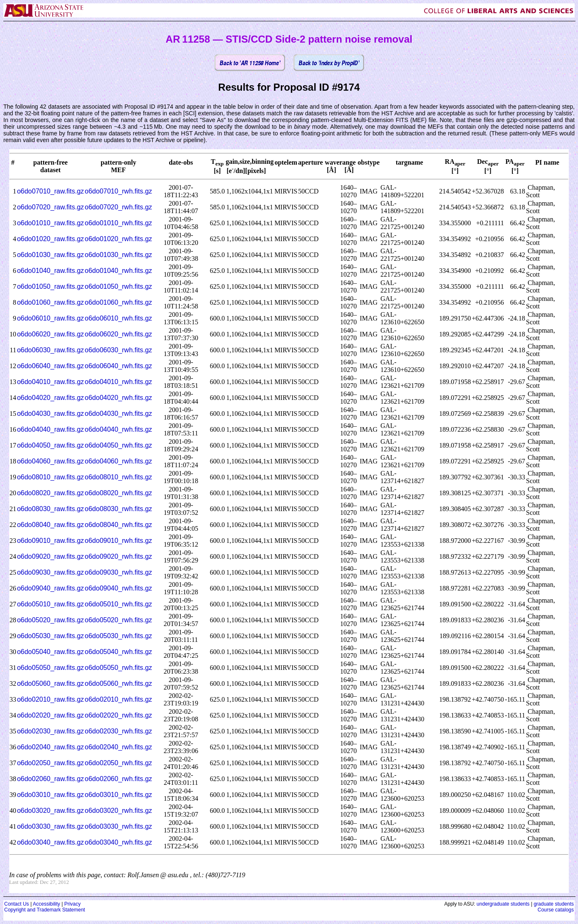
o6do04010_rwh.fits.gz (118, 382)
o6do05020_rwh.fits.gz (118, 620)
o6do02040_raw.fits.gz (51, 747)
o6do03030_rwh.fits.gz (118, 826)
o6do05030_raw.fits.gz (51, 636)
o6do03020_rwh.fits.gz (118, 811)
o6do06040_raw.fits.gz (51, 366)
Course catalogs (556, 910)
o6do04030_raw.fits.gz (51, 414)
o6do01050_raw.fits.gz (51, 286)
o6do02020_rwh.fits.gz (118, 715)
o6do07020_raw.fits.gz (51, 207)
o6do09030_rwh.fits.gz (118, 572)
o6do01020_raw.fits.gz (51, 239)
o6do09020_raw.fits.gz (51, 556)
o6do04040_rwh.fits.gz (118, 429)
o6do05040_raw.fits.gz (51, 652)
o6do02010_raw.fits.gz (51, 699)
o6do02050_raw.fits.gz (51, 763)
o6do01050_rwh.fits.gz (118, 286)
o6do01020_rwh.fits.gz (118, 239)
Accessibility (46, 904)
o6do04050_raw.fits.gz (51, 445)
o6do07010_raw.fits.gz (51, 191)
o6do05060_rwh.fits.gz (118, 683)
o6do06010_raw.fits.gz (51, 318)
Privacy (73, 904)
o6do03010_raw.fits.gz (51, 795)
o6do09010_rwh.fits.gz (118, 541)
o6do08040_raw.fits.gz (51, 525)
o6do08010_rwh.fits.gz (118, 477)
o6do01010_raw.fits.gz (51, 223)
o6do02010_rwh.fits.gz (118, 699)
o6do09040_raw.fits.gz (51, 588)
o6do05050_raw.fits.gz (51, 668)
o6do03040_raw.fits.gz (51, 842)
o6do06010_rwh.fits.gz (118, 318)
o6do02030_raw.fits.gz (51, 731)
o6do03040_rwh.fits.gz (118, 842)
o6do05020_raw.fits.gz (51, 620)
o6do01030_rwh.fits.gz (118, 255)
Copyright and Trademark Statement (45, 910)
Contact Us (17, 904)
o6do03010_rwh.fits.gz (118, 795)
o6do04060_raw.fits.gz (51, 461)
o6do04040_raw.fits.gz (51, 429)
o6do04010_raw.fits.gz (51, 382)
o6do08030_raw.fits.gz (51, 509)
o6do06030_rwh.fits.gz (118, 350)
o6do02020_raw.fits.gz (51, 715)
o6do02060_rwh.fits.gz (118, 779)
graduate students (554, 904)
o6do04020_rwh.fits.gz (118, 398)
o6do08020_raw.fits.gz (51, 493)
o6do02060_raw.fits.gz (51, 779)
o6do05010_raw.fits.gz (51, 604)
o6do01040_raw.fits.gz (51, 271)
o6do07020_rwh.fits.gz (118, 207)
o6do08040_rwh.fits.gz (118, 525)
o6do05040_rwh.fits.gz (118, 652)
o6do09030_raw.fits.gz (51, 572)
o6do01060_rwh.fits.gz (118, 302)
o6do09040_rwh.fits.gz (118, 588)
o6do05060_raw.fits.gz (51, 683)
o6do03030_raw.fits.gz (51, 826)
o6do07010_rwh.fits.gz (118, 191)
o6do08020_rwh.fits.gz (118, 493)
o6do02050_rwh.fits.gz (118, 763)
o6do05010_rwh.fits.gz (118, 604)
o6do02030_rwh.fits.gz (118, 731)
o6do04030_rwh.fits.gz (118, 414)
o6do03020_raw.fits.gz (51, 811)
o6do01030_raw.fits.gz (51, 255)
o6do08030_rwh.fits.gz (118, 509)
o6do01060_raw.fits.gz (51, 302)
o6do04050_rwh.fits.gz (118, 445)
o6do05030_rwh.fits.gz (118, 636)
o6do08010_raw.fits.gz (51, 477)
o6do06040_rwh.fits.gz (118, 366)
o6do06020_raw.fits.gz (51, 334)
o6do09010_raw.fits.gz (51, 541)
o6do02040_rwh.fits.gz (118, 747)
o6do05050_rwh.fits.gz (118, 668)
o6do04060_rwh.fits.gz (118, 461)
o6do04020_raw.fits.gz (51, 398)
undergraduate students (503, 904)
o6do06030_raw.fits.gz (51, 350)
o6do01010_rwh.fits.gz (118, 223)
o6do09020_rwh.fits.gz (118, 556)
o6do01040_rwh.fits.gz (118, 271)
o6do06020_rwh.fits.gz (118, 334)
